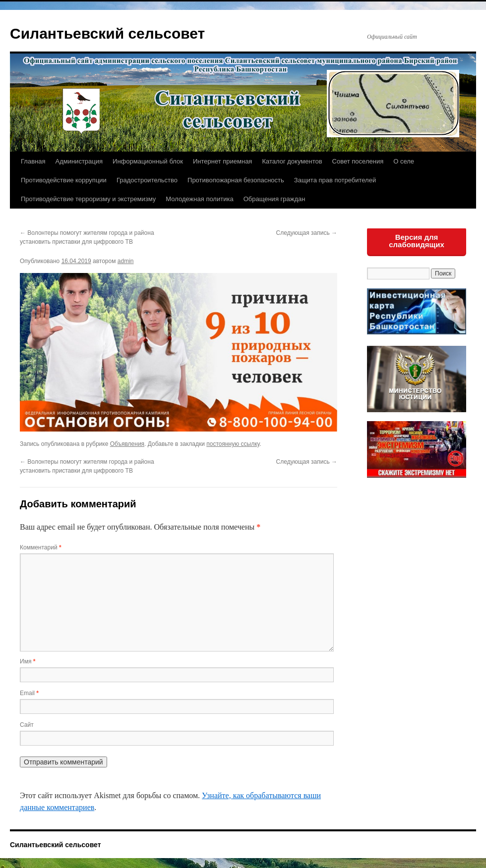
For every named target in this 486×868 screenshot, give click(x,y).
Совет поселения (358, 161)
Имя (28, 661)
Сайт (27, 725)
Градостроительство (147, 180)
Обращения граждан (274, 199)
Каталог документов (292, 161)
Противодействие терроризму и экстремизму (88, 199)
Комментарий (41, 547)
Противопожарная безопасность (236, 180)
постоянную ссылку (233, 444)
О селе (404, 161)
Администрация (79, 161)
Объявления (127, 444)
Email (29, 693)
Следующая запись (307, 233)
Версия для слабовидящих (417, 241)
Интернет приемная (222, 161)
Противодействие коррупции (64, 180)
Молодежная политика (199, 199)
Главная (33, 161)
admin (126, 261)
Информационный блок (148, 161)
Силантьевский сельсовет (107, 33)
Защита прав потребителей (335, 180)
